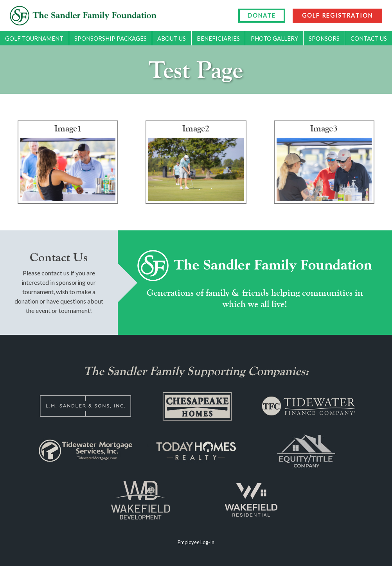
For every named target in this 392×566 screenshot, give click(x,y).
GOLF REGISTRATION (337, 15)
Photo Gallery (274, 38)
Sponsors (324, 38)
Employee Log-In (196, 542)
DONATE (262, 15)
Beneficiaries (218, 38)
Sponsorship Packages (111, 38)
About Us (172, 38)
